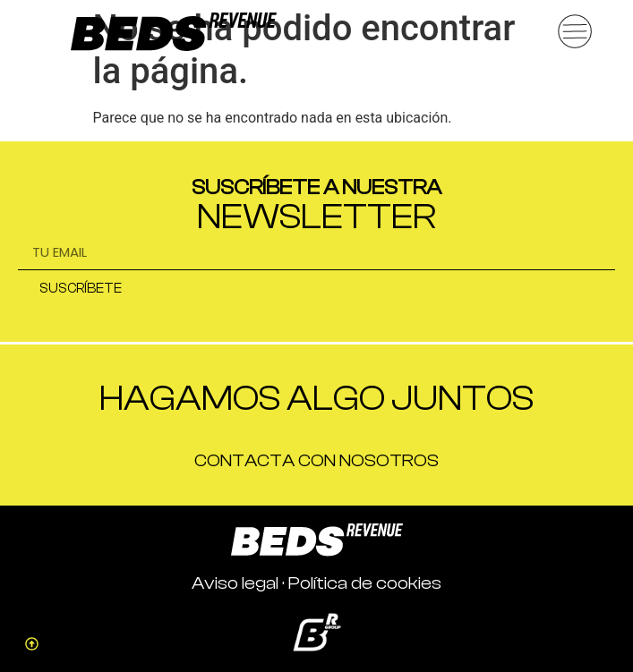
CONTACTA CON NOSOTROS (316, 460)
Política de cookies (365, 583)
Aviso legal (235, 583)
